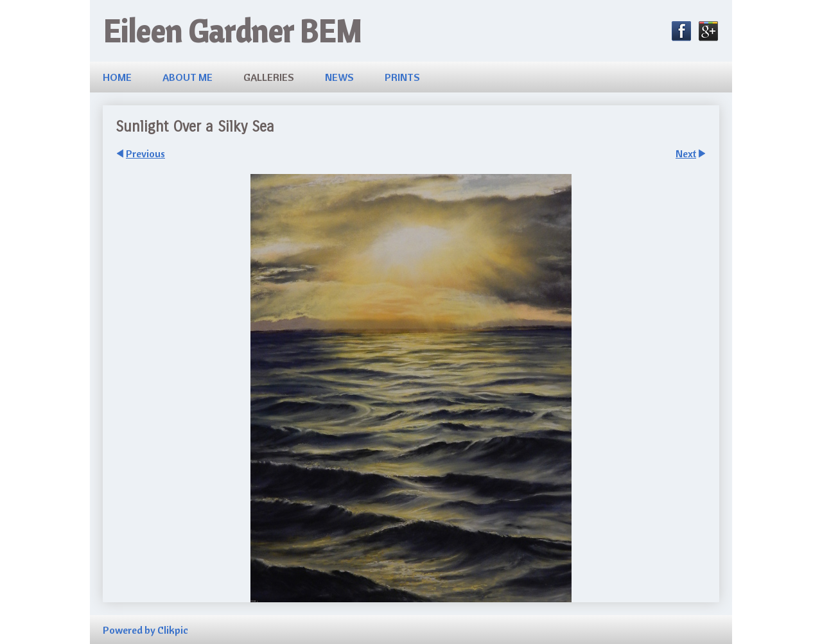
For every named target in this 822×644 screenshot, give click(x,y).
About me (188, 77)
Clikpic (173, 630)
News (339, 77)
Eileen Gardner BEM (232, 31)
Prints (402, 77)
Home (117, 77)
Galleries (269, 77)
